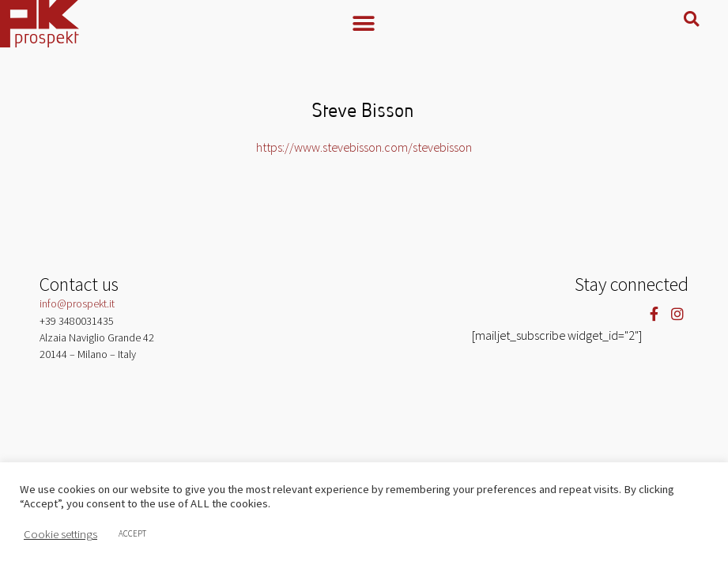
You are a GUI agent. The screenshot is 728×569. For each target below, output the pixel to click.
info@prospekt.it (77, 303)
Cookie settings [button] (60, 534)
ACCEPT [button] (132, 533)
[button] (364, 23)
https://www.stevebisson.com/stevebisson (364, 147)
